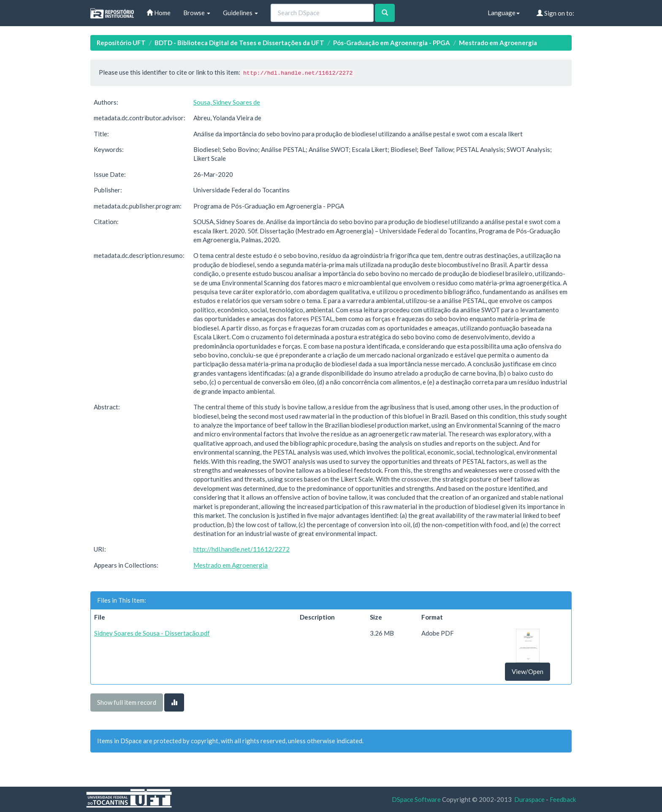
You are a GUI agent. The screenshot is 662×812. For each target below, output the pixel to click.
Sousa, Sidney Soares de (227, 102)
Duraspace (529, 799)
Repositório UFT (121, 43)
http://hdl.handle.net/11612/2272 (241, 549)
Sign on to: (555, 13)
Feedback (563, 799)
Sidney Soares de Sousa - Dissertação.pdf (152, 633)
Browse (197, 13)
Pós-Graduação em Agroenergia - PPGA (392, 43)
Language (504, 13)
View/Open (528, 671)
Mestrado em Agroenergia (498, 43)
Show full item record (127, 702)
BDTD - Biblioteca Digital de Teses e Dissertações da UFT (239, 43)
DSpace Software (416, 799)
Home (159, 13)
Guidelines (240, 13)
